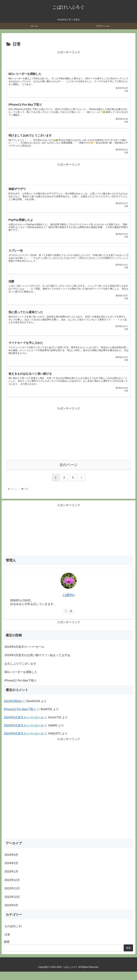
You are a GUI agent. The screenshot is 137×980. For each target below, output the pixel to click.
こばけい (69, 603)
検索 (7, 950)
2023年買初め (13, 709)
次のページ (68, 473)
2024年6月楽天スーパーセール (24, 655)
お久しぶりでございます (20, 672)
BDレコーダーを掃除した (21, 680)
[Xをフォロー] (66, 619)
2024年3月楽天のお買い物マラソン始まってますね (37, 664)
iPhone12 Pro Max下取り (21, 689)
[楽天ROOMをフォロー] (71, 619)
